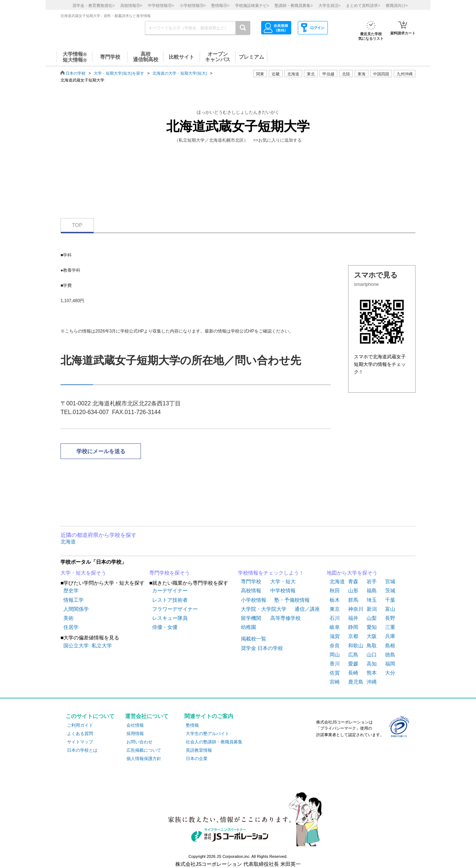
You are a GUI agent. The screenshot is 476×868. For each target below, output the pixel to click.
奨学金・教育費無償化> (93, 5)
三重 (390, 627)
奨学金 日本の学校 (262, 648)
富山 (390, 609)
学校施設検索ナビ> (252, 5)
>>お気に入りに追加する (277, 140)
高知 (372, 664)
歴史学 (71, 591)
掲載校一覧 (254, 639)
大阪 (372, 636)
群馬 (353, 600)
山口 (372, 655)
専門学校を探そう (170, 573)
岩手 (372, 581)
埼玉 (372, 600)
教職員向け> (397, 5)
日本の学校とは (82, 750)
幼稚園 (249, 627)
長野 (390, 618)
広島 (353, 655)
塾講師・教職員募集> (294, 5)
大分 (390, 673)
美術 (68, 618)
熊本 (372, 673)
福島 (372, 591)
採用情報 (135, 734)
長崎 (353, 673)
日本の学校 (76, 73)
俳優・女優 (165, 627)
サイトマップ (80, 742)
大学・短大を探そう (83, 573)
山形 (353, 591)
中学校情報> (161, 5)
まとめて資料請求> (363, 5)
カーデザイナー (170, 591)
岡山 (335, 655)
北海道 (293, 74)
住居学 (71, 627)
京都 (353, 636)
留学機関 (251, 618)
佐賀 (335, 673)
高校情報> (131, 5)
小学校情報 (254, 600)
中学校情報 (283, 591)
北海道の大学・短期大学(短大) (180, 73)
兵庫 (390, 636)
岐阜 (335, 627)
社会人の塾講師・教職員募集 (214, 742)
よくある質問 (80, 734)
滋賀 (335, 636)
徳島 (390, 655)
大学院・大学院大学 (264, 609)
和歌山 (356, 646)
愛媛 (353, 664)
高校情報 (251, 591)
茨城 (390, 591)
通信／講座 (307, 609)
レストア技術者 (170, 600)
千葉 (390, 600)
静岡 (353, 627)
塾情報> (220, 5)
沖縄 (372, 682)
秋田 (335, 591)
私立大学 (102, 646)
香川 (335, 664)
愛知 (372, 627)
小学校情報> (193, 5)
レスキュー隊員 (170, 618)
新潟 (372, 609)
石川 (335, 618)
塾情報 (192, 725)
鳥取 (372, 646)
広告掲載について (144, 750)
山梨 (372, 618)
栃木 (335, 600)
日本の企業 (197, 759)
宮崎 (335, 682)
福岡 (390, 664)
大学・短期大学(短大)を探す (119, 73)
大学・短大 (283, 581)
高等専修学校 (285, 618)
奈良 (335, 646)
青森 (353, 581)
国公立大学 (76, 646)
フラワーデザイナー (175, 609)
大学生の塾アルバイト (208, 734)
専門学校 (251, 581)
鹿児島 (356, 682)
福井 (353, 618)
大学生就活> (329, 5)
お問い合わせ (139, 742)
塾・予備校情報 (292, 600)
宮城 (390, 581)
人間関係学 (76, 609)
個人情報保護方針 (144, 759)
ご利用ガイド (80, 725)
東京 (335, 609)
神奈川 (356, 609)
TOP (77, 225)
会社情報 (135, 725)
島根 (390, 646)
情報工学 (74, 600)
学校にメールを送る (101, 451)
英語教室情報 (199, 750)
